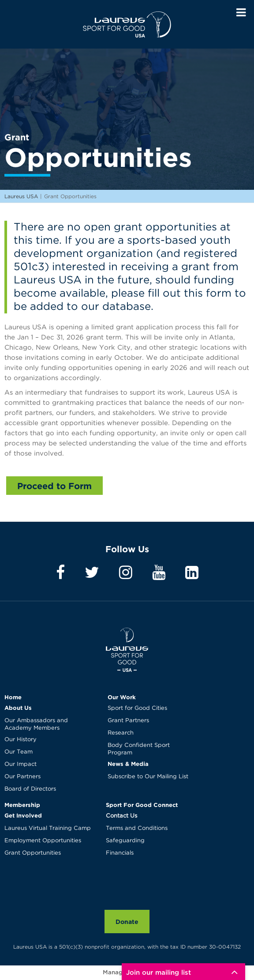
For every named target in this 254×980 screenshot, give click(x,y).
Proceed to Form (54, 486)
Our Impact (21, 764)
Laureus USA (127, 24)
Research (121, 733)
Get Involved (23, 815)
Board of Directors (30, 789)
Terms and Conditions (137, 828)
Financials (120, 853)
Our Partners (22, 777)
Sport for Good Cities (137, 708)
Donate (127, 922)
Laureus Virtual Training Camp (48, 828)
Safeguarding (125, 841)
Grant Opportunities (33, 853)
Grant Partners (128, 721)
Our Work (122, 697)
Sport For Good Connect (142, 805)
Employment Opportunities (43, 841)
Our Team (19, 752)
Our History (21, 740)
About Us (18, 708)
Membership (22, 805)
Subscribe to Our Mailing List (148, 777)
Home (13, 697)
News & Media (128, 764)
